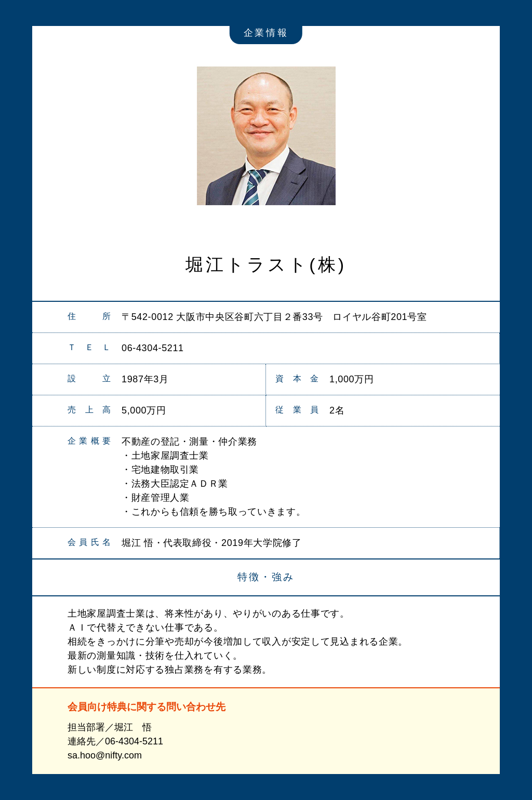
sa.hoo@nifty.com (105, 755)
